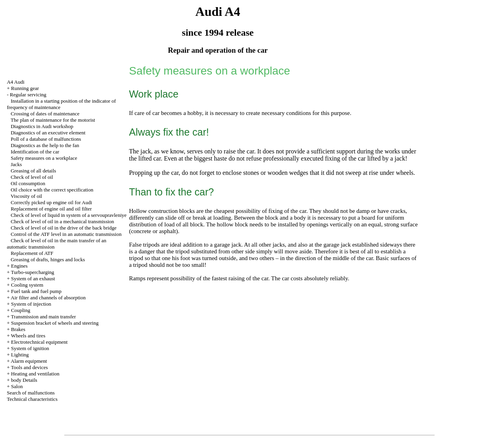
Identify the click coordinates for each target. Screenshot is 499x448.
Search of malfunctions (31, 393)
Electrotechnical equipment (39, 342)
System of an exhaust (33, 279)
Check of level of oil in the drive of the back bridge (64, 228)
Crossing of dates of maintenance (45, 114)
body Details (24, 380)
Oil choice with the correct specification (52, 190)
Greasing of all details (33, 171)
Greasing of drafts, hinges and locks (48, 259)
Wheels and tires (28, 336)
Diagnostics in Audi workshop (42, 126)
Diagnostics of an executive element (48, 133)
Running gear (25, 88)
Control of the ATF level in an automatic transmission (66, 234)
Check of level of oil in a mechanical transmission (62, 221)
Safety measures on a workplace (44, 158)
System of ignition (30, 348)
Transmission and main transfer (44, 317)
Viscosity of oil (26, 196)
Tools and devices (30, 367)
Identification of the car (35, 152)
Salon (17, 386)
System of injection (31, 304)
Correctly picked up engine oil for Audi (51, 202)
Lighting (20, 355)
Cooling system (27, 285)
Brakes (18, 329)
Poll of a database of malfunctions (46, 139)
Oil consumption (28, 183)
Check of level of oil (32, 177)
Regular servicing (28, 95)
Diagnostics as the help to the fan (45, 145)
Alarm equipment (29, 361)
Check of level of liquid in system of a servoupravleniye (69, 215)
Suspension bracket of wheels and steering (55, 323)
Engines (19, 266)
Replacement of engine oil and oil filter (51, 209)
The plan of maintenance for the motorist (53, 120)
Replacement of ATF (32, 253)
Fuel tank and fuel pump (36, 291)
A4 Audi (15, 82)
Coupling (21, 310)
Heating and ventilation (35, 374)
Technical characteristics (32, 399)
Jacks (16, 164)
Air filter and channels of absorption (48, 298)
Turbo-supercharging (33, 272)
